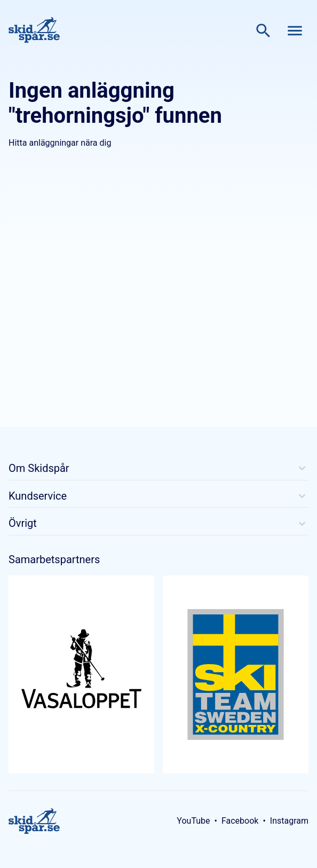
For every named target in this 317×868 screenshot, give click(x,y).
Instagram (289, 821)
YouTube (193, 821)
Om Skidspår (158, 468)
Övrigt (158, 523)
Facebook (240, 821)
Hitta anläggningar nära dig (60, 143)
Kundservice (158, 496)
